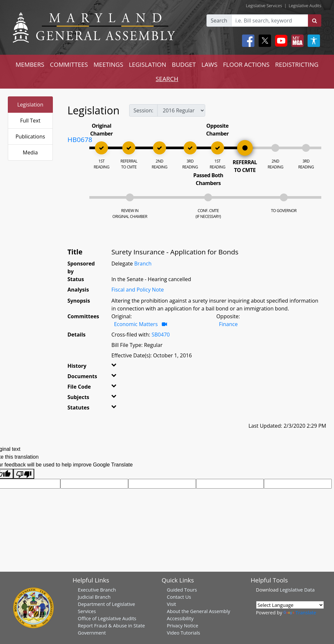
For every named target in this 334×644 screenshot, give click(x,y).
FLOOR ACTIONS (246, 64)
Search (219, 21)
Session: (143, 110)
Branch (143, 264)
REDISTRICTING (297, 64)
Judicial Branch (94, 597)
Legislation (30, 105)
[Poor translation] (24, 474)
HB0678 (80, 139)
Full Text (30, 121)
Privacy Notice (183, 625)
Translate (300, 612)
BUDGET (184, 64)
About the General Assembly (199, 611)
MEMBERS (30, 64)
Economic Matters (136, 324)
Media (30, 152)
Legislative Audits (305, 6)
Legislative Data (297, 590)
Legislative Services (264, 6)
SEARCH (167, 79)
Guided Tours (182, 590)
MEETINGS (108, 64)
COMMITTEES (69, 64)
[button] (117, 367)
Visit (172, 604)
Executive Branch (97, 590)
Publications (30, 136)
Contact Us (179, 597)
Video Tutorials (184, 633)
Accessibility (180, 618)
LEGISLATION (148, 64)
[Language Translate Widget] (290, 605)
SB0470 (161, 335)
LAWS (209, 64)
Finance (228, 324)
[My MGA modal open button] (296, 41)
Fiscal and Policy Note (137, 290)
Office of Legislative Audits (107, 618)
